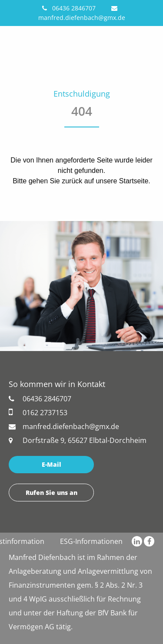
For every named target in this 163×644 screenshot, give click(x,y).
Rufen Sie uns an (52, 493)
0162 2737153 (38, 412)
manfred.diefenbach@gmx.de (64, 426)
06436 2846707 (69, 8)
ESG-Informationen (91, 541)
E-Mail (52, 464)
